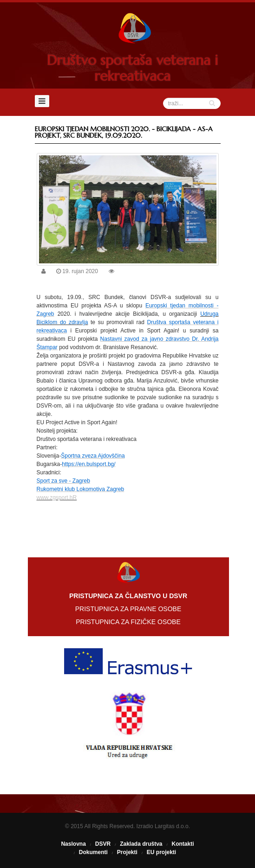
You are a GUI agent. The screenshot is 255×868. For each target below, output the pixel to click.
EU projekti (161, 852)
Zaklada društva (141, 844)
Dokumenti (93, 852)
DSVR (103, 844)
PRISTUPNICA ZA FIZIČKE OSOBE (128, 622)
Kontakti (183, 844)
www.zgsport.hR (57, 498)
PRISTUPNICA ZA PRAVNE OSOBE (128, 609)
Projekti (127, 852)
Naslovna (73, 844)
